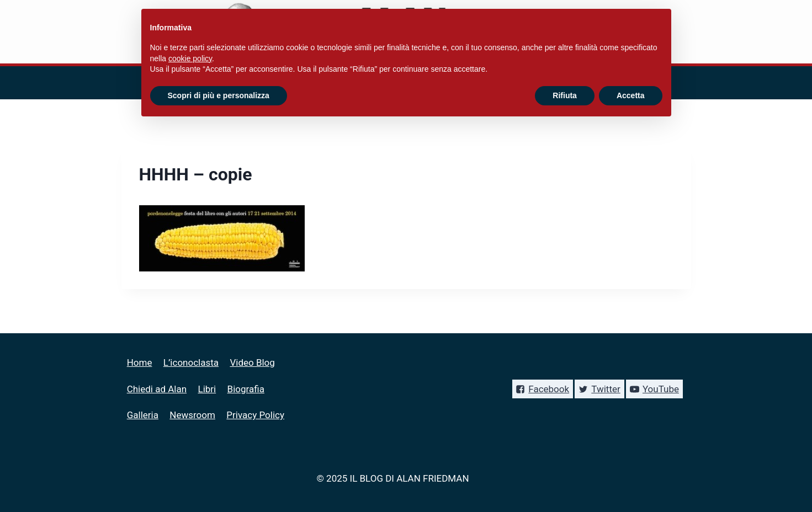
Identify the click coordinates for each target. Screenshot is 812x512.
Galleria (143, 415)
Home (140, 362)
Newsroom (192, 415)
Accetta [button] (631, 95)
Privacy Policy (255, 415)
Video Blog (252, 362)
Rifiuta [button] (565, 95)
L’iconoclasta (191, 362)
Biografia (246, 389)
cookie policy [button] (190, 58)
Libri (207, 389)
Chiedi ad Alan (157, 389)
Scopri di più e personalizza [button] (219, 95)
